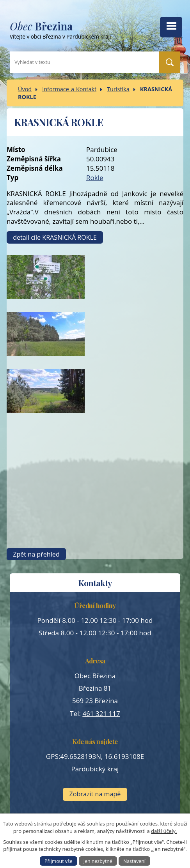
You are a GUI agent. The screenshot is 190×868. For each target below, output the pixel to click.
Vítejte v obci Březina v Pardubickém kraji (78, 32)
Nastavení (134, 861)
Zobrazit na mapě (95, 794)
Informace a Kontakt (69, 89)
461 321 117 (101, 713)
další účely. (164, 831)
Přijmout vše (59, 861)
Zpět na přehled (36, 554)
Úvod (25, 89)
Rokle (95, 178)
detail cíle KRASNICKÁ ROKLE (55, 237)
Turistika (118, 89)
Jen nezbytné (98, 861)
